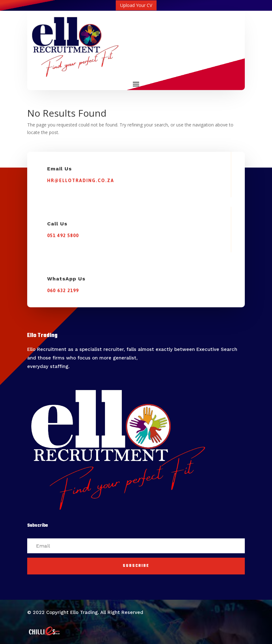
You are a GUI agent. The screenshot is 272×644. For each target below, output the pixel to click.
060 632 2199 (63, 291)
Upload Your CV (136, 5)
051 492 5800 (63, 236)
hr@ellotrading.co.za (81, 181)
